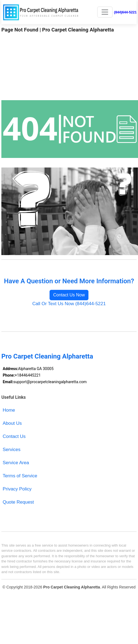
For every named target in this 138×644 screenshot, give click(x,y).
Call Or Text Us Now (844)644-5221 (69, 304)
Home (9, 410)
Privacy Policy (17, 489)
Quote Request (18, 502)
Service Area (16, 463)
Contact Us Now (69, 295)
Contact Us (14, 436)
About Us (12, 423)
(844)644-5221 (125, 12)
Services (12, 450)
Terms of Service (20, 476)
